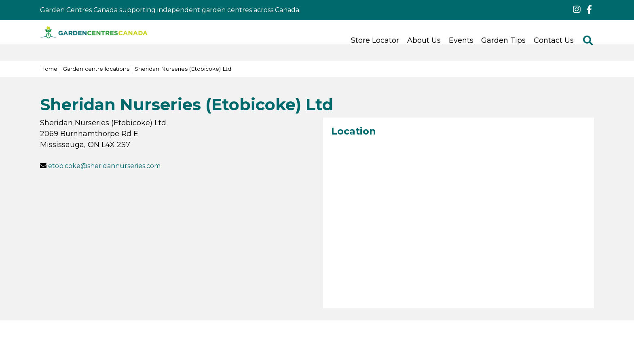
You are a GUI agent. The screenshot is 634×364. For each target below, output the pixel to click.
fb (589, 10)
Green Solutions (439, 337)
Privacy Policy (385, 337)
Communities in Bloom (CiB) (345, 347)
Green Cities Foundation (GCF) (445, 347)
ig (577, 10)
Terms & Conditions (327, 337)
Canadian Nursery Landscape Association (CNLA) (218, 347)
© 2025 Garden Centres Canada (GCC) (230, 337)
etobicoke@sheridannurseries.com (104, 166)
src (588, 40)
